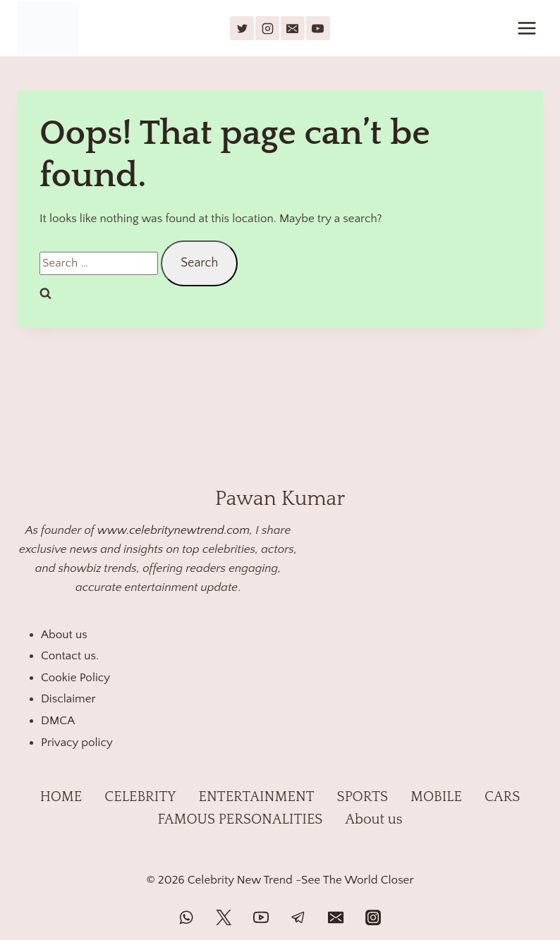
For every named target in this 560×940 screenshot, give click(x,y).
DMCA (58, 721)
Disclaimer (68, 699)
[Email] (293, 28)
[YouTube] (318, 28)
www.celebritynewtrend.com (174, 530)
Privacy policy (77, 743)
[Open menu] (526, 28)
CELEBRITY (140, 797)
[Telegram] (298, 917)
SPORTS (363, 797)
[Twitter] (224, 917)
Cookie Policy (75, 678)
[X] (242, 28)
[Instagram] (267, 28)
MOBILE (436, 797)
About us (64, 635)
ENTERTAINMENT (257, 797)
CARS (502, 797)
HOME (61, 797)
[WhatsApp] (186, 917)
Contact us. (70, 656)
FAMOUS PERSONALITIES (240, 819)
